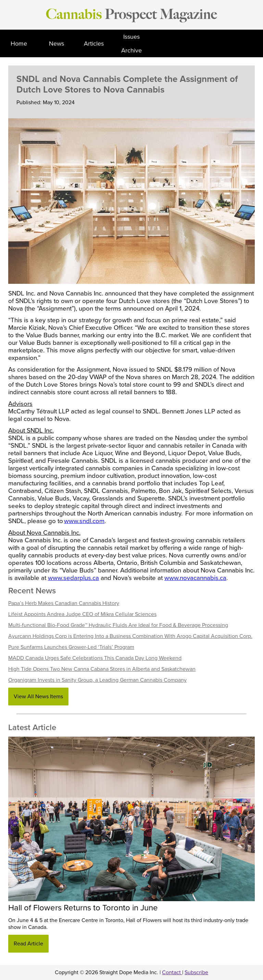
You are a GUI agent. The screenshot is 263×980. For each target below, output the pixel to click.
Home (19, 44)
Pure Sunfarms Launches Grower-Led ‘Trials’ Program (71, 647)
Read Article (28, 944)
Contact (172, 972)
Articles (94, 44)
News (57, 44)
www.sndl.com (84, 521)
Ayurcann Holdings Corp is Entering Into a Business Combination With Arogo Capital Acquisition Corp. (130, 636)
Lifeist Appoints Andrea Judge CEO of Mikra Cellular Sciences (82, 614)
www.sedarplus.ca (73, 578)
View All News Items (38, 697)
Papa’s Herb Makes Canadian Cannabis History (64, 603)
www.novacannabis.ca (195, 578)
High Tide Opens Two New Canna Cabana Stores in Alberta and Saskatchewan (102, 669)
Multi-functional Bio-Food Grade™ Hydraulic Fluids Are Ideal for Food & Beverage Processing (118, 625)
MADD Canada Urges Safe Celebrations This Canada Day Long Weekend (95, 658)
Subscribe (196, 972)
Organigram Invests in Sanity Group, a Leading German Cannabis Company (97, 680)
